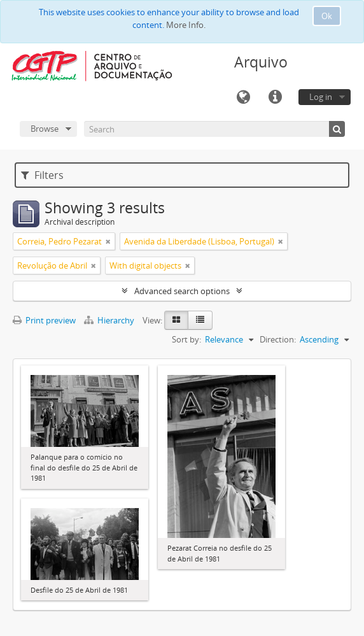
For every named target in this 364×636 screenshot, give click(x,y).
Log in (321, 97)
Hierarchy (110, 320)
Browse (45, 129)
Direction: (278, 339)
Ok (327, 16)
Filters (42, 175)
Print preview (44, 320)
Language (243, 97)
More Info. (186, 25)
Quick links (275, 97)
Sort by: (186, 339)
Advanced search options (182, 291)
